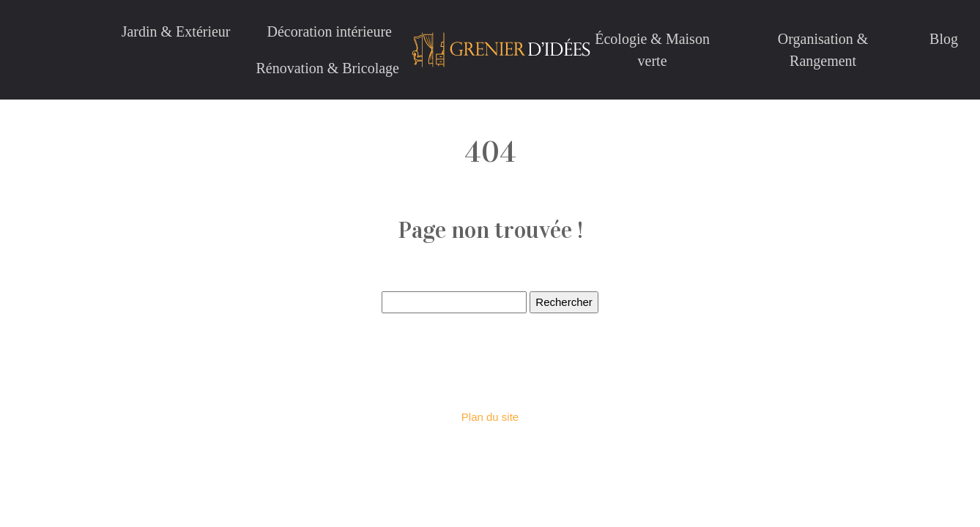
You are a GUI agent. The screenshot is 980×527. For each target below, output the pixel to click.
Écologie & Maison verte (652, 50)
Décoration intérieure (330, 31)
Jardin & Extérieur (176, 31)
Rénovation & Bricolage (327, 68)
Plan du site (490, 417)
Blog (944, 39)
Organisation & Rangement (823, 50)
